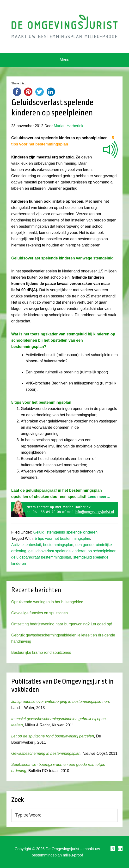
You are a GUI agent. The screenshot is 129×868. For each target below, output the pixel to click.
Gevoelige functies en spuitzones (40, 613)
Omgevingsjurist (64, 26)
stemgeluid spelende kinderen (72, 532)
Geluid (39, 532)
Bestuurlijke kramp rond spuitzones (41, 652)
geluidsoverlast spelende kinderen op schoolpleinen (72, 551)
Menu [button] (64, 60)
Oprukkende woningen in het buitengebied (47, 602)
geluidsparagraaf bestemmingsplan (41, 557)
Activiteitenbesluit (26, 545)
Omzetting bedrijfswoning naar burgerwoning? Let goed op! (62, 624)
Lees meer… (98, 497)
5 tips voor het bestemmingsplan (62, 538)
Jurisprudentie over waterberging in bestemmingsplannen (60, 701)
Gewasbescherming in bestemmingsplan (46, 753)
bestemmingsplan (58, 545)
